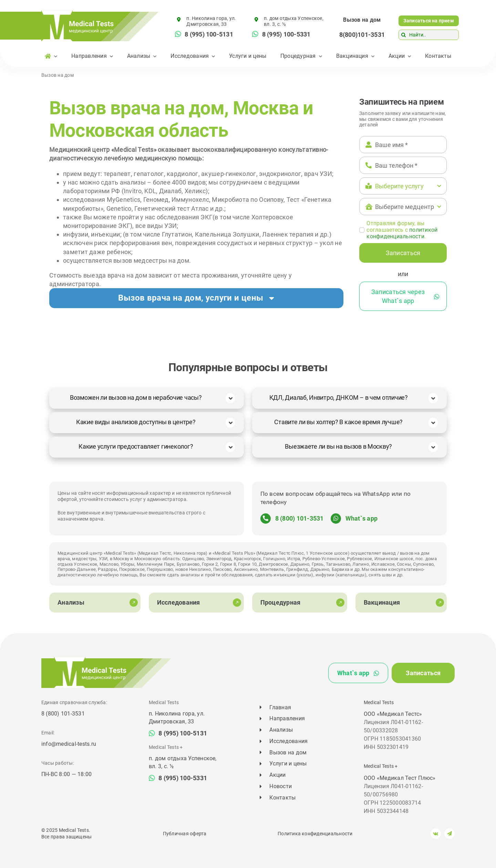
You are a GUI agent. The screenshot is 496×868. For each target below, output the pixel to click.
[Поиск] (404, 35)
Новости (281, 786)
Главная (280, 707)
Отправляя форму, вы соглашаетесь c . (402, 230)
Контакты (282, 798)
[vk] (436, 834)
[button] (196, 298)
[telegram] (449, 834)
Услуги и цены (288, 764)
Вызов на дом (362, 20)
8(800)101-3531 (362, 35)
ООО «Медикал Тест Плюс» (400, 778)
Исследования (288, 741)
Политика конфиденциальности (315, 834)
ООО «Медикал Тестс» (393, 714)
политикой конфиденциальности (402, 233)
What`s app (361, 518)
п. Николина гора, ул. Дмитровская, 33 (211, 21)
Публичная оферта (185, 834)
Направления (287, 718)
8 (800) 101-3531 (299, 518)
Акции (277, 775)
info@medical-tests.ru (69, 744)
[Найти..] (429, 35)
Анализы (281, 730)
